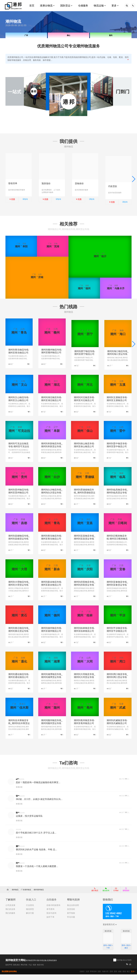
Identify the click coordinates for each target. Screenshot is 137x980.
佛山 (68, 35)
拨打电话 (95, 895)
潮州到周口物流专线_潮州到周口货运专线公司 (117, 683)
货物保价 (79, 183)
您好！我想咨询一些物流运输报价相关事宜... (38, 788)
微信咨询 (105, 896)
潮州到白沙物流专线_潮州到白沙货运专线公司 (52, 498)
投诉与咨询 (51, 918)
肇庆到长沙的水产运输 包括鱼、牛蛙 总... (36, 855)
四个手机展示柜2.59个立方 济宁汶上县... (36, 838)
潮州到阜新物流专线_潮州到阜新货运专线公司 (52, 452)
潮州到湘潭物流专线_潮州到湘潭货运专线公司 (52, 683)
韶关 (111, 35)
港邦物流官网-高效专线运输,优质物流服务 (41, 966)
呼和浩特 (93, 977)
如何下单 (50, 922)
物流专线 (40, 970)
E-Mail (116, 895)
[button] (134, 180)
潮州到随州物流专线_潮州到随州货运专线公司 (52, 729)
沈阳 (99, 977)
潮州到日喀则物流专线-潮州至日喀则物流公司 (117, 544)
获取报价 (126, 895)
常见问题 (71, 922)
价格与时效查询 (53, 911)
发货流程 (71, 915)
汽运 (30, 970)
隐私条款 (17, 970)
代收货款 (113, 183)
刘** (18, 868)
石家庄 (82, 977)
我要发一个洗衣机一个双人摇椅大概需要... (37, 872)
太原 (87, 977)
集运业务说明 (73, 911)
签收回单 (13, 183)
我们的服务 (10, 918)
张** (18, 801)
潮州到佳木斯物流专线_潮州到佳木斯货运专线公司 (19, 729)
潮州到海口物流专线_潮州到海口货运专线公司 (118, 355)
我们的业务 (10, 915)
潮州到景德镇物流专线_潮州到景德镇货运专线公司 (85, 498)
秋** (18, 818)
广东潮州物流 (27, 895)
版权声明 (9, 970)
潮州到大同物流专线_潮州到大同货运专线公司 (85, 683)
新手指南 (71, 918)
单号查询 (50, 915)
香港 (124, 977)
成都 (120, 977)
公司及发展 (10, 911)
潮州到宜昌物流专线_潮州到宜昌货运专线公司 (85, 544)
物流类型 (30, 915)
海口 (128, 977)
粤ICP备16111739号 (124, 966)
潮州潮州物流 (39, 895)
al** (17, 785)
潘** (18, 852)
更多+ (133, 977)
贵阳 (115, 977)
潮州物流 (16, 895)
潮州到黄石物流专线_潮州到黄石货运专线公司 (19, 636)
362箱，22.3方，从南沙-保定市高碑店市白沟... (39, 805)
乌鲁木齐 (105, 977)
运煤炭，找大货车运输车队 (29, 821)
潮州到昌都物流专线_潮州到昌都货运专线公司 (19, 544)
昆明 (111, 977)
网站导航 (24, 970)
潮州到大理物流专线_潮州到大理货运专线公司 (19, 590)
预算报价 (46, 183)
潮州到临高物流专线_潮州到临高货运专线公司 (117, 498)
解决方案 (30, 918)
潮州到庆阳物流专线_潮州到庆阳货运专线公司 (85, 590)
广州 (26, 35)
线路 (34, 970)
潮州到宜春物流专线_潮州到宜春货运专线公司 (117, 590)
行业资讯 (30, 911)
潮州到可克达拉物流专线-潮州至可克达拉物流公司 (19, 452)
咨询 (25, 199)
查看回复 (19, 793)
